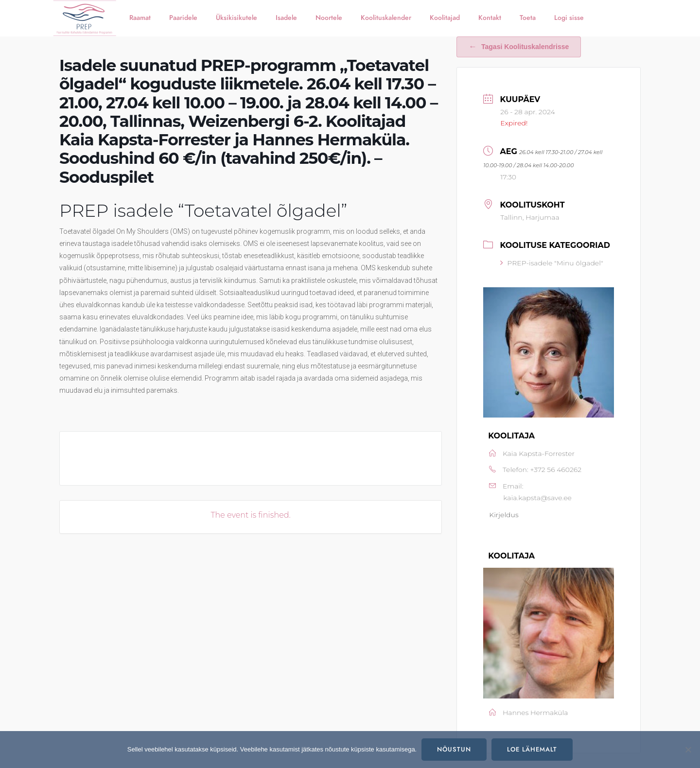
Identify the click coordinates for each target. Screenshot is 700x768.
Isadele (286, 18)
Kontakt (490, 18)
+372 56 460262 (556, 470)
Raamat (140, 18)
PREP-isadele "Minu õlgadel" (552, 263)
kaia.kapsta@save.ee (537, 498)
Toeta (528, 18)
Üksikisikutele (236, 18)
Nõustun (454, 750)
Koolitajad (445, 18)
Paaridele (183, 18)
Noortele (329, 18)
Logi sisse (569, 18)
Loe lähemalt (532, 750)
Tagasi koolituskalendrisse (519, 46)
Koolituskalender (386, 18)
